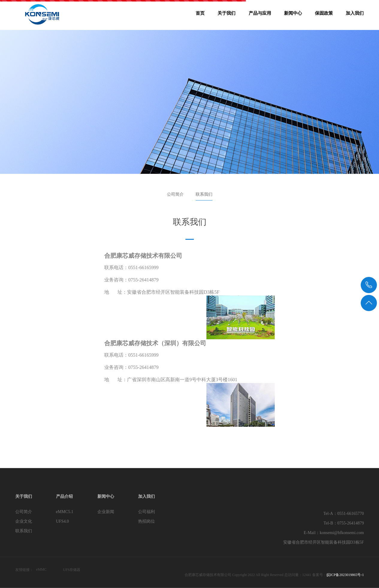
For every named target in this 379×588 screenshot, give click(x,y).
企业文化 (24, 521)
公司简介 (175, 194)
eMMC (41, 569)
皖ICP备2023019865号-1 (345, 575)
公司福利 (147, 512)
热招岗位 (147, 521)
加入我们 (355, 15)
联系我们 (204, 194)
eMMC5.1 (65, 512)
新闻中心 (293, 15)
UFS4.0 (62, 521)
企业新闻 (106, 512)
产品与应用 (260, 15)
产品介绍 (64, 496)
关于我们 (227, 15)
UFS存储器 (72, 570)
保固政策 (324, 15)
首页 (200, 15)
